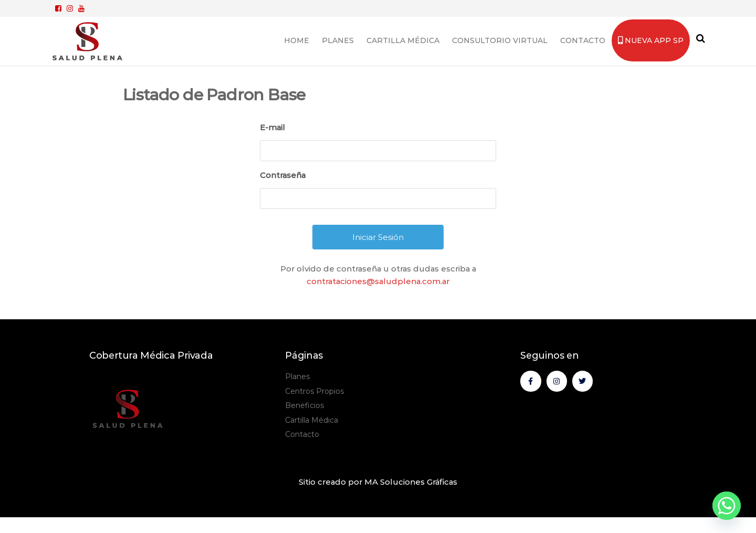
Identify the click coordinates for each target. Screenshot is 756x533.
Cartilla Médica (403, 40)
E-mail (272, 127)
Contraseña (283, 175)
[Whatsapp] (727, 506)
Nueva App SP (651, 40)
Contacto (583, 40)
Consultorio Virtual (500, 40)
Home (297, 40)
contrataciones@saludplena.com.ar (378, 281)
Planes (338, 40)
